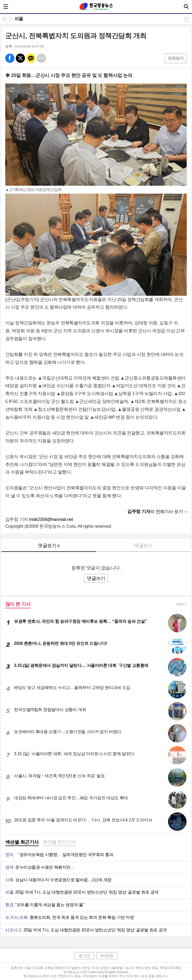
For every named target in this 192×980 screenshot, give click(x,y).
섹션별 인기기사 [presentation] (59, 842)
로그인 (84, 956)
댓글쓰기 (143, 546)
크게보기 (176, 58)
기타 (41, 58)
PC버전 (107, 956)
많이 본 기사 (18, 604)
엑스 (20, 58)
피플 (19, 19)
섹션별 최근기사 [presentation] (22, 842)
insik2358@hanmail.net (51, 519)
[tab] (22, 843)
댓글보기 (49, 546)
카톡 (31, 58)
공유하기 (187, 19)
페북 (10, 58)
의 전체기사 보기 (155, 512)
